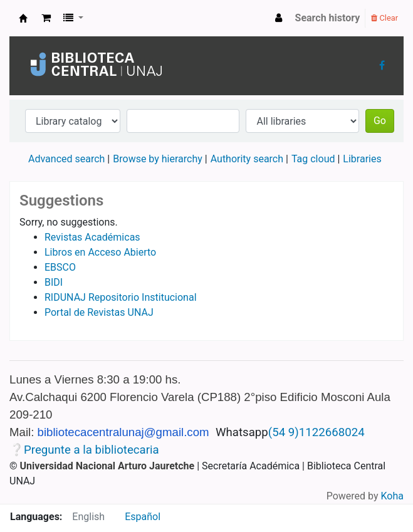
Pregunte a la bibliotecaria (91, 450)
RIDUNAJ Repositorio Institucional (121, 297)
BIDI (54, 282)
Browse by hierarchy (158, 159)
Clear (384, 18)
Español (143, 517)
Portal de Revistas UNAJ (99, 312)
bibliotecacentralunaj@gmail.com (123, 432)
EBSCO (60, 267)
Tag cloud (313, 159)
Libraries (362, 159)
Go (380, 121)
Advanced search (66, 159)
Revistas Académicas (92, 237)
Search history (328, 18)
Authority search (247, 159)
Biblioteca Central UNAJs (23, 18)
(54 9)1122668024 (316, 432)
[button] (46, 18)
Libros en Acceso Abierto (100, 252)
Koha (392, 496)
